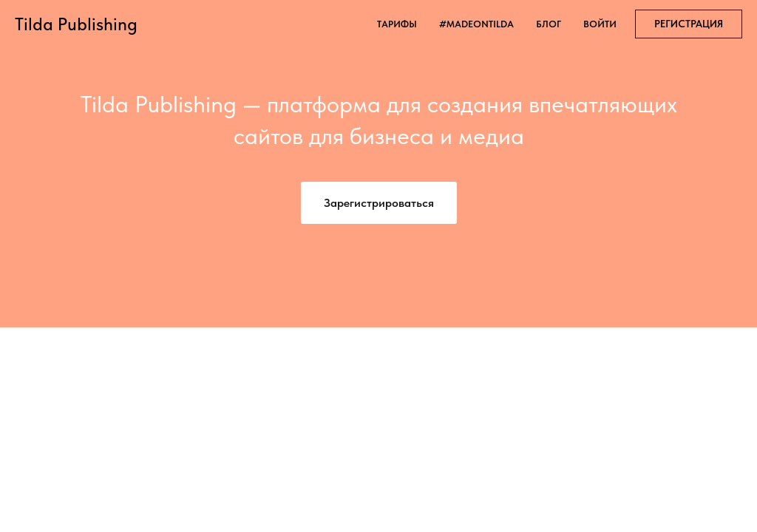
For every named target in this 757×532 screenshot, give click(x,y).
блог (549, 24)
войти (600, 24)
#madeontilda (476, 24)
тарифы (397, 24)
